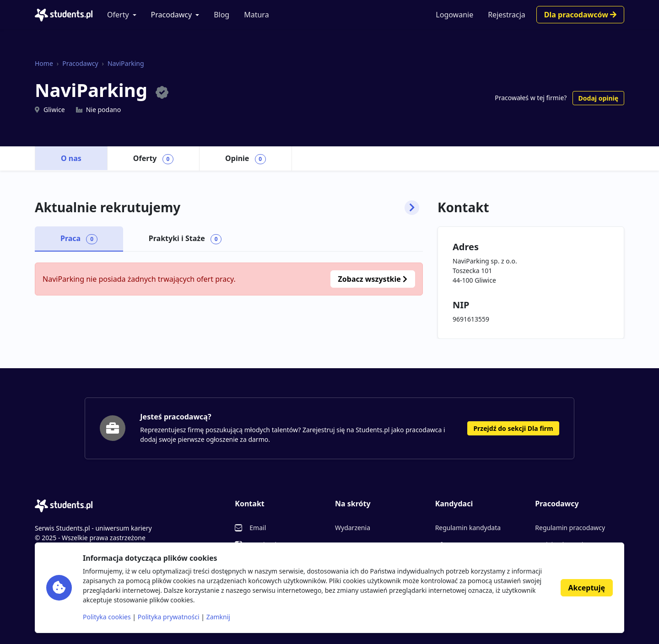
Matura (256, 15)
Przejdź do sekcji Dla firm (513, 428)
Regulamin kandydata (468, 528)
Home (44, 63)
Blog (221, 15)
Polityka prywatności (169, 617)
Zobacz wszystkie (373, 279)
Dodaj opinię (598, 98)
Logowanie (454, 15)
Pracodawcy (172, 15)
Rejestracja (507, 15)
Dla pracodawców (580, 15)
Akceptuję (587, 588)
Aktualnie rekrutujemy (227, 208)
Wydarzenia (353, 528)
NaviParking (126, 63)
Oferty (118, 15)
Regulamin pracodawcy (570, 528)
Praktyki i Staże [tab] (185, 239)
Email (258, 528)
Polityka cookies (107, 617)
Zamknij (218, 617)
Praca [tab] (79, 239)
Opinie (246, 159)
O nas (71, 158)
